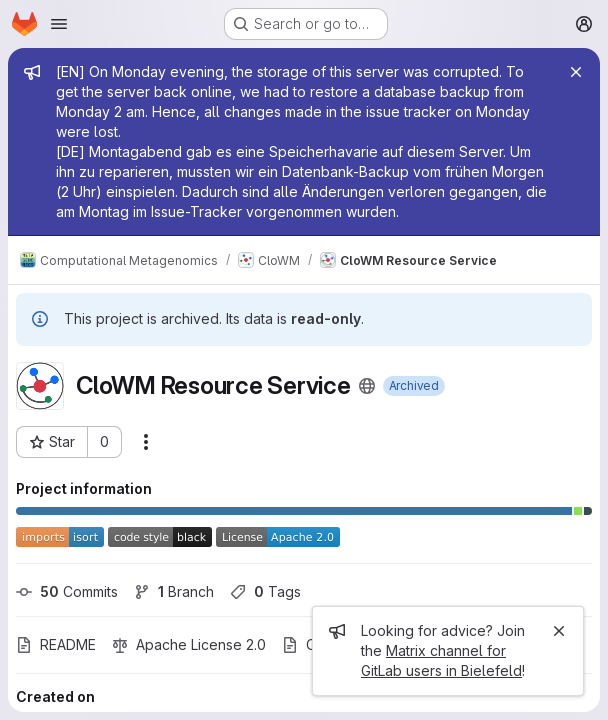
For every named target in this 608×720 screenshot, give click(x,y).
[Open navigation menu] (59, 24)
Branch (174, 591)
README (56, 644)
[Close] (576, 72)
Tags (265, 591)
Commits (67, 591)
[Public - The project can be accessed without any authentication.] (367, 386)
